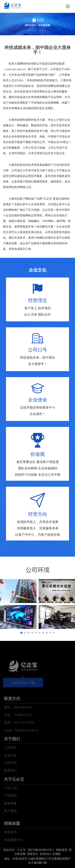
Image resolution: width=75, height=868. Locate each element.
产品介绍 (10, 804)
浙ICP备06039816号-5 (41, 850)
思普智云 (33, 854)
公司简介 (10, 764)
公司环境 (10, 779)
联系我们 (10, 786)
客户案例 (10, 827)
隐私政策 (62, 850)
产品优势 (10, 812)
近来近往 (45, 854)
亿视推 (56, 854)
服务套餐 (10, 819)
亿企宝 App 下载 (23, 694)
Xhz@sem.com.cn (27, 746)
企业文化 (10, 771)
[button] (21, 633)
